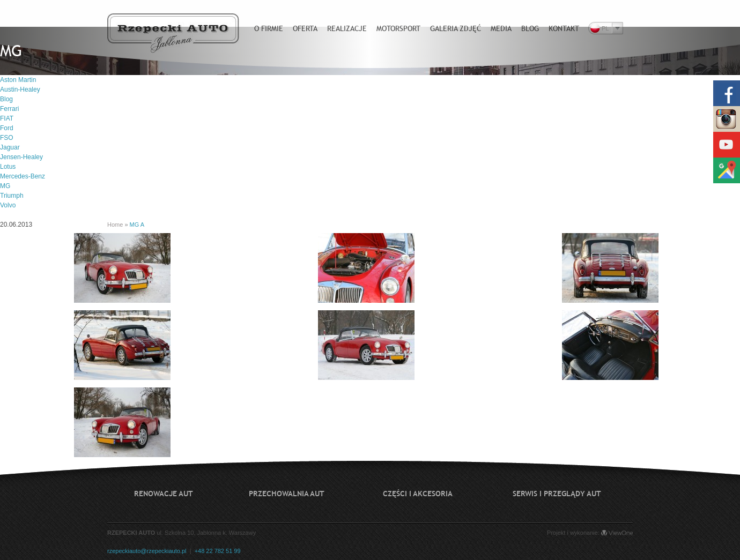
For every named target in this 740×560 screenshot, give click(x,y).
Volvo (8, 205)
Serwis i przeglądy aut (557, 494)
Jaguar (10, 147)
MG (5, 186)
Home (115, 225)
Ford (7, 128)
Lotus (8, 167)
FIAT (7, 118)
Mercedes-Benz (23, 176)
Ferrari (9, 109)
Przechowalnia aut (287, 494)
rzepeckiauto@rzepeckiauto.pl (147, 551)
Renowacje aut (164, 494)
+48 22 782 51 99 (218, 551)
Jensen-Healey (21, 157)
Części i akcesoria (418, 494)
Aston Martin (18, 80)
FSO (7, 138)
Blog (6, 99)
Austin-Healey (20, 89)
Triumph (12, 196)
